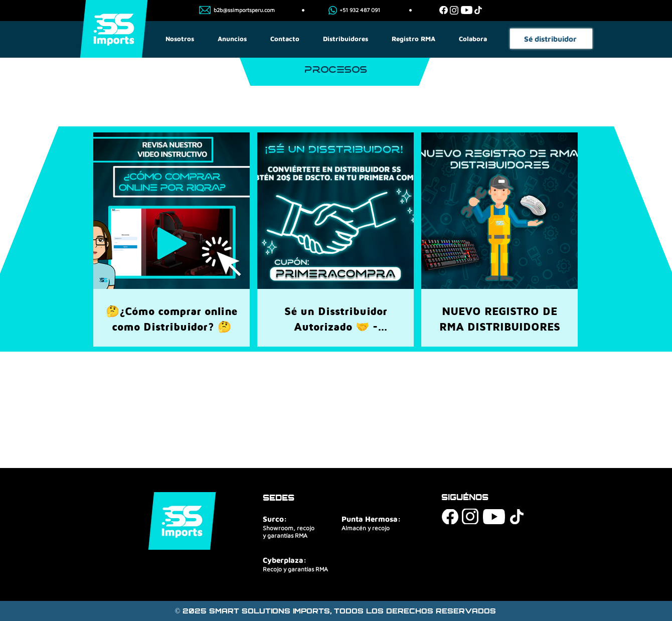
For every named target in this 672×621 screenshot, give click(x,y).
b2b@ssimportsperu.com (244, 10)
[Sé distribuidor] (551, 39)
